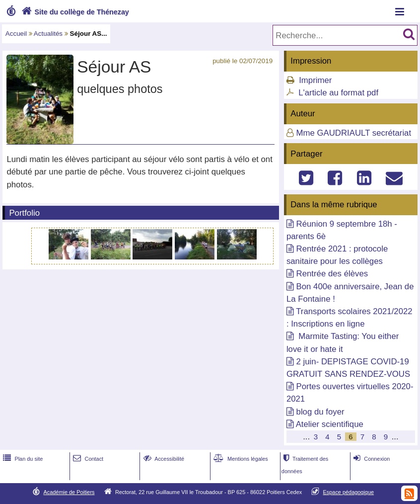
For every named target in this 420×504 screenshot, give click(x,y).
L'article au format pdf (338, 93)
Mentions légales (240, 459)
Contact (87, 459)
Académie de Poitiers (69, 492)
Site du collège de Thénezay (74, 12)
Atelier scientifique (330, 424)
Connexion (371, 459)
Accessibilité (163, 459)
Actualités (48, 34)
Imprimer (315, 80)
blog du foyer (320, 412)
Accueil (16, 34)
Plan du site (22, 459)
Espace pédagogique (349, 492)
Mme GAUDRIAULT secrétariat (354, 133)
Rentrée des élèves (332, 274)
